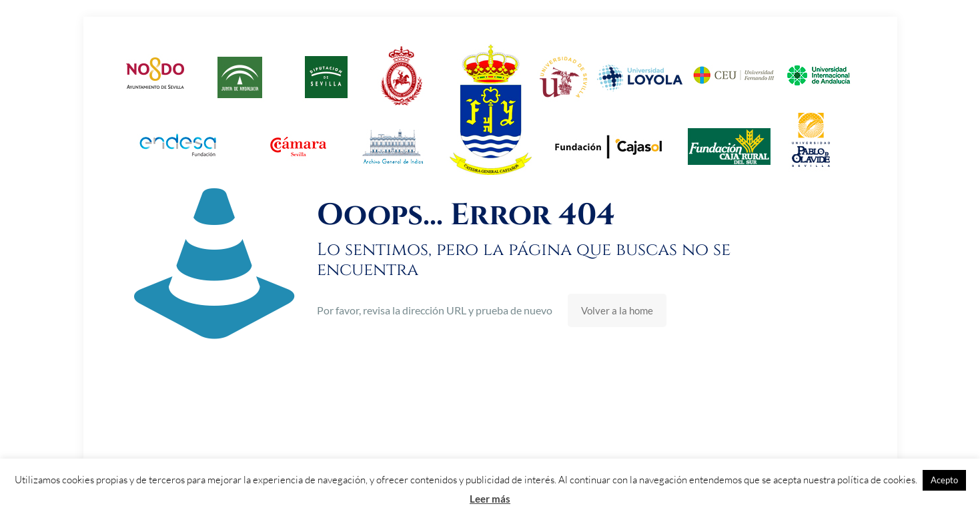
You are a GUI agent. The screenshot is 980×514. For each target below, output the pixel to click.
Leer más (490, 499)
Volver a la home (617, 310)
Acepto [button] (944, 480)
